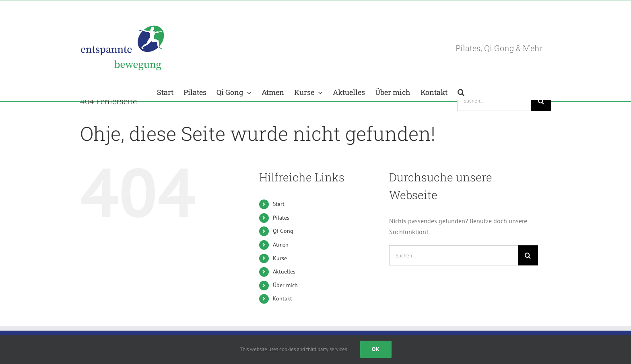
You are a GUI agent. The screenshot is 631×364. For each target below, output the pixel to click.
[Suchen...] (494, 101)
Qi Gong (283, 231)
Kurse (280, 258)
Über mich (285, 285)
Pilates (281, 218)
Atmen (281, 245)
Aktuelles (284, 271)
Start (279, 204)
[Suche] (541, 101)
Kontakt (283, 298)
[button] (461, 91)
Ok (376, 349)
